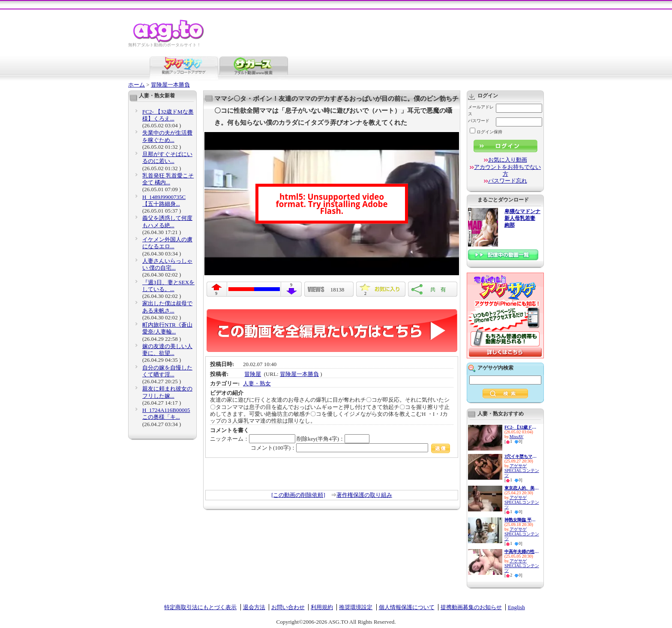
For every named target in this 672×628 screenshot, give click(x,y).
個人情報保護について (407, 607)
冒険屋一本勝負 (170, 85)
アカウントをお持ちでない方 (507, 170)
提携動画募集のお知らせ (471, 607)
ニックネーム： (253, 439)
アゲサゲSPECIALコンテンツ (522, 470)
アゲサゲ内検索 (495, 368)
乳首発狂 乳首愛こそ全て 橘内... (168, 179)
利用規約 (322, 607)
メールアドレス (481, 110)
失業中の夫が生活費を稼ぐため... (167, 136)
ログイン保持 (486, 132)
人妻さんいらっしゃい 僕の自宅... (167, 264)
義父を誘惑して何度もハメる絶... (167, 221)
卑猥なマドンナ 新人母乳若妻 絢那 (522, 218)
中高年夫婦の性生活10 (522, 551)
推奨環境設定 (356, 607)
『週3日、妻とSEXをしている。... (168, 286)
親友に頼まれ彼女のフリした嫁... (167, 392)
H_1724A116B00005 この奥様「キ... (166, 413)
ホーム (136, 85)
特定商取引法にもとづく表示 (200, 607)
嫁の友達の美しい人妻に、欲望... (167, 350)
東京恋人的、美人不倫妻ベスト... (522, 488)
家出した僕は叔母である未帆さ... (167, 307)
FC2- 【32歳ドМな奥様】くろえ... (168, 115)
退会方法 (254, 607)
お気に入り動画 (508, 160)
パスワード (479, 121)
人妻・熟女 (257, 383)
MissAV (517, 437)
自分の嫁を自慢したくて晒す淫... (167, 371)
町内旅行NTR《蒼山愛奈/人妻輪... (167, 328)
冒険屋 (253, 374)
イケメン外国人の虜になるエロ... (167, 243)
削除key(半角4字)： (333, 439)
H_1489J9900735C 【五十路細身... (164, 200)
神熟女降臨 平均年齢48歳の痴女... (522, 520)
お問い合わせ (288, 607)
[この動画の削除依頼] (298, 495)
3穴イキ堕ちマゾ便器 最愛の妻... (522, 456)
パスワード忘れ (508, 181)
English (516, 607)
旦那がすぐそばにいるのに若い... (167, 158)
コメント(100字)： (350, 448)
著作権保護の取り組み (364, 495)
